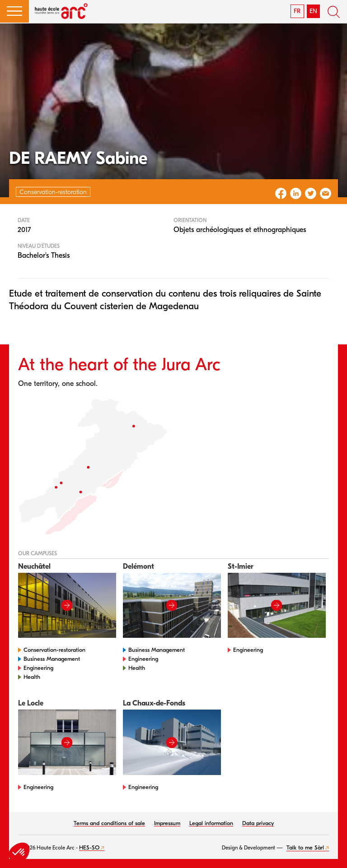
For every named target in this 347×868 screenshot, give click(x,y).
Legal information (211, 823)
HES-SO (89, 847)
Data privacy (258, 823)
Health (32, 677)
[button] (14, 11)
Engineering (38, 668)
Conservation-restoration (54, 650)
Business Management (52, 659)
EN (313, 11)
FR (297, 11)
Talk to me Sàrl (305, 847)
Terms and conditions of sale (109, 823)
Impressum (167, 823)
